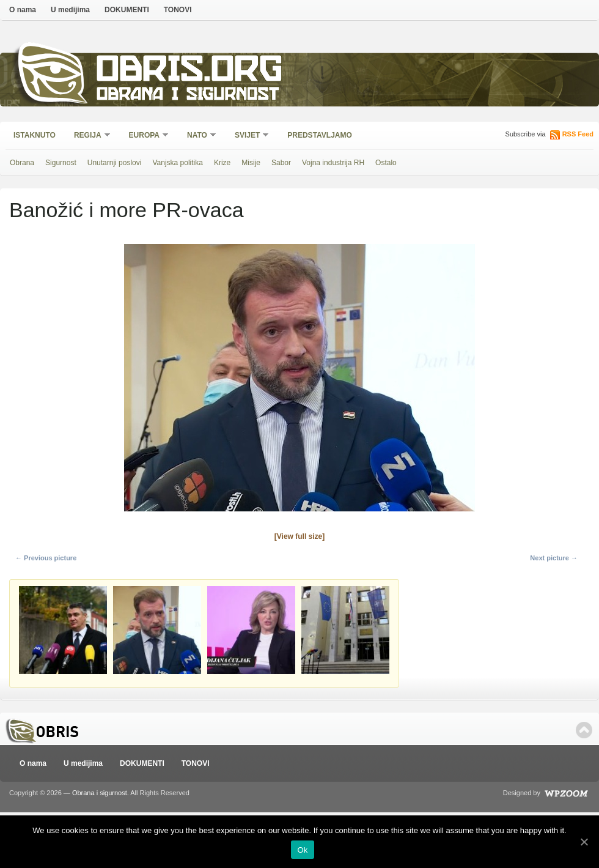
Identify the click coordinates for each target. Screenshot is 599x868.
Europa (145, 136)
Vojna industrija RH (333, 163)
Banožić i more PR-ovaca (127, 210)
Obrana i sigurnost (187, 96)
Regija (88, 136)
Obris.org (190, 72)
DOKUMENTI (127, 10)
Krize (222, 163)
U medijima (70, 10)
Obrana (22, 163)
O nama (23, 10)
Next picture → (554, 558)
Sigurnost (61, 163)
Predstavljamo (320, 135)
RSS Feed (578, 134)
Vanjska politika (178, 163)
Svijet (248, 136)
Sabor (281, 163)
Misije (251, 163)
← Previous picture (46, 558)
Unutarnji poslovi (115, 163)
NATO (198, 136)
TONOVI (178, 10)
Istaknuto (35, 135)
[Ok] (584, 842)
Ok (302, 850)
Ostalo (386, 163)
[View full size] (299, 536)
